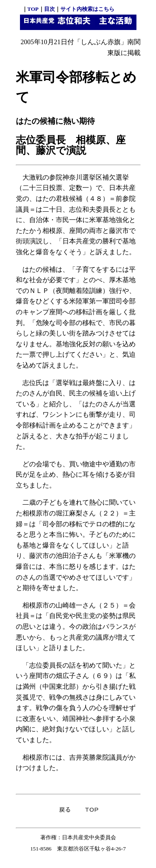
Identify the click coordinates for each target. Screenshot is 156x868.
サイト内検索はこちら (87, 9)
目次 (50, 9)
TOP (33, 9)
